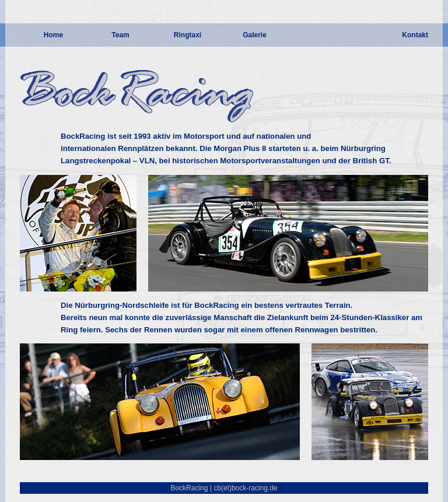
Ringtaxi (188, 35)
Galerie (255, 35)
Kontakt (415, 35)
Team (120, 35)
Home (53, 35)
